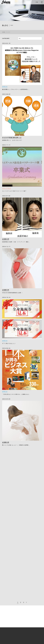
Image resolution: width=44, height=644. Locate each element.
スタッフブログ (7, 188)
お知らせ (5, 87)
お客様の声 (6, 239)
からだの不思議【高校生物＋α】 (12, 138)
